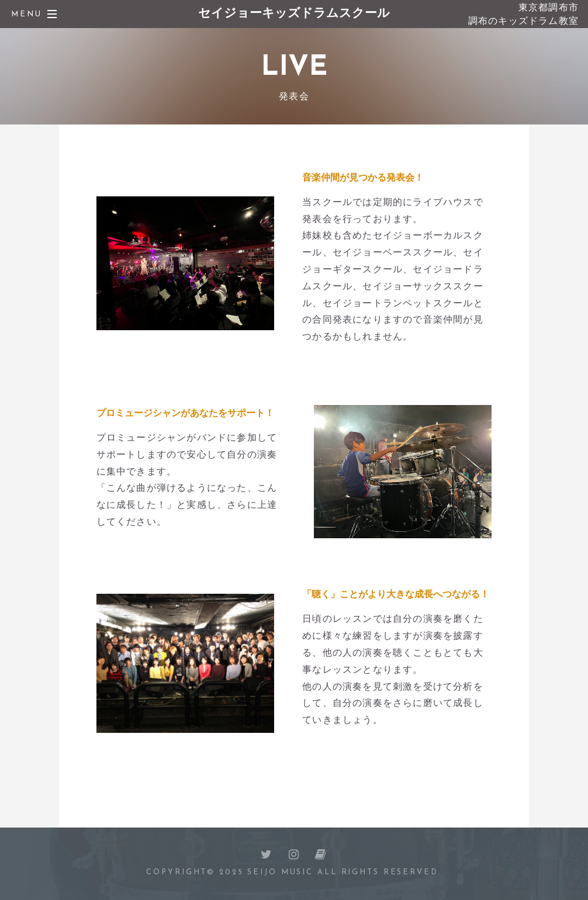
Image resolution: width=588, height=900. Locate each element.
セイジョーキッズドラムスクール (294, 14)
